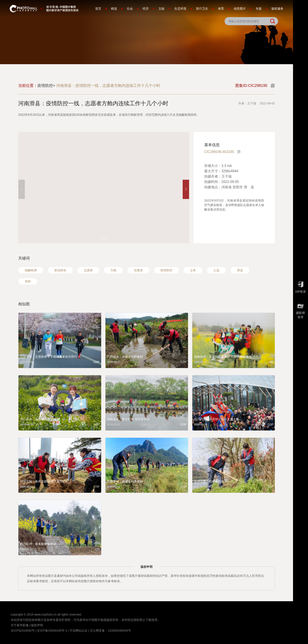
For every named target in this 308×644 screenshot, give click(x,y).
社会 (130, 9)
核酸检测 (31, 270)
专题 (259, 9)
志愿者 (88, 270)
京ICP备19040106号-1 (52, 631)
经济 (146, 9)
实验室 (138, 270)
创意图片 (240, 9)
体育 (221, 9)
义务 (193, 270)
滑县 (240, 270)
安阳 (28, 281)
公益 (216, 270)
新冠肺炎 (60, 270)
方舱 (113, 270)
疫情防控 (166, 270)
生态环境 (180, 9)
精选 (114, 9)
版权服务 (277, 9)
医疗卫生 (202, 9)
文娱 (161, 9)
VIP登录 (301, 286)
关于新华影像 (20, 625)
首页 (98, 9)
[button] (186, 189)
